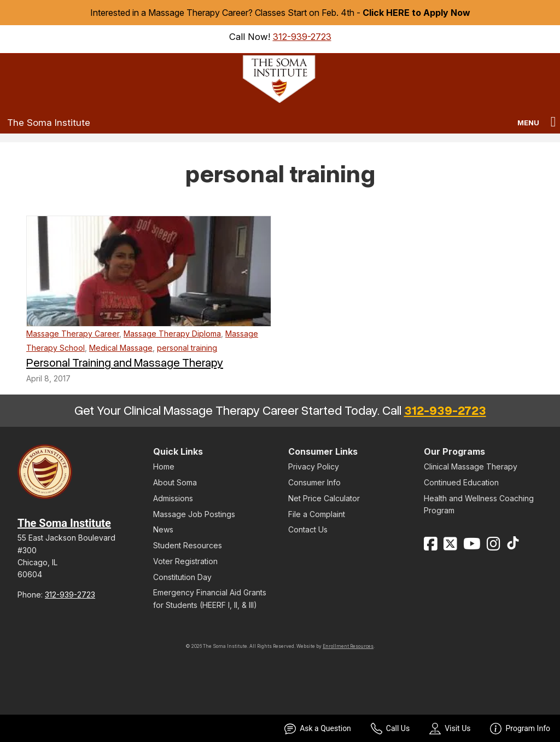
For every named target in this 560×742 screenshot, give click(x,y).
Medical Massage (121, 348)
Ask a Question (318, 729)
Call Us (390, 729)
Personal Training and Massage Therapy (125, 363)
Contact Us (308, 529)
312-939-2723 (302, 37)
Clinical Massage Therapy (471, 466)
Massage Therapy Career (73, 334)
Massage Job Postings (194, 514)
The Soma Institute (49, 123)
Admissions (173, 498)
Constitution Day (182, 577)
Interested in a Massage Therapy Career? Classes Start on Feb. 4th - (280, 13)
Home (164, 466)
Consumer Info (314, 482)
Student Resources (188, 545)
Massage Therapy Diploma (172, 334)
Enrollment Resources (348, 646)
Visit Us (450, 729)
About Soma (175, 482)
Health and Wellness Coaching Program (479, 504)
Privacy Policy (314, 466)
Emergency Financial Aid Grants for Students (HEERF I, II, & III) (210, 598)
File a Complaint (317, 514)
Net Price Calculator (324, 498)
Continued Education (461, 482)
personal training (187, 348)
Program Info (520, 729)
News (163, 529)
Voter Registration (185, 561)
